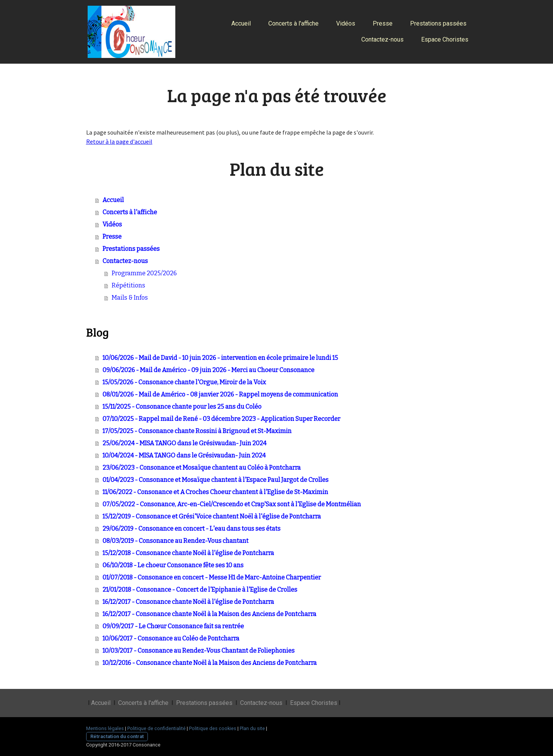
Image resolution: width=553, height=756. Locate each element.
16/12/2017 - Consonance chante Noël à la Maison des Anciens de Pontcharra (209, 614)
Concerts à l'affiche (293, 23)
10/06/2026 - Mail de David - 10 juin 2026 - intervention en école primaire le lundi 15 (220, 358)
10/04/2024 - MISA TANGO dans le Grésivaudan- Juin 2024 (184, 455)
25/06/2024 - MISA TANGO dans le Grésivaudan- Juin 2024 (184, 443)
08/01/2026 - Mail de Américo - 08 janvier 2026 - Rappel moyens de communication (220, 394)
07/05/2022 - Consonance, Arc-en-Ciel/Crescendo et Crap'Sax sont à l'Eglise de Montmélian (232, 504)
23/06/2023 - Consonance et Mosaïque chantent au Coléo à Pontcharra (202, 468)
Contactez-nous (382, 39)
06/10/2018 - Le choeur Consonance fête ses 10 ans (173, 565)
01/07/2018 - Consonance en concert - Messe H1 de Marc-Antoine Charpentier (212, 577)
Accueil (241, 23)
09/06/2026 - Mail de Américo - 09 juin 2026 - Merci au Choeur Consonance (208, 370)
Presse (383, 23)
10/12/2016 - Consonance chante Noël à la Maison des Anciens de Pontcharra (210, 663)
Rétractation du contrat (117, 736)
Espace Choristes (445, 39)
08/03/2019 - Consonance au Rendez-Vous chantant (176, 541)
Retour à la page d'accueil (119, 141)
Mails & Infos (130, 298)
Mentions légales (105, 728)
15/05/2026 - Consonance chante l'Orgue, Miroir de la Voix (184, 382)
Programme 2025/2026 (144, 273)
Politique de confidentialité (156, 728)
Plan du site (252, 728)
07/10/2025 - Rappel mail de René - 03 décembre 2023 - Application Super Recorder (221, 419)
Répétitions (128, 285)
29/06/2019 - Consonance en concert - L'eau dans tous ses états (192, 529)
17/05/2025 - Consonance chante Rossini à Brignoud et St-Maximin (197, 431)
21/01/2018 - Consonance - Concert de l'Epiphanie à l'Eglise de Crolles (200, 590)
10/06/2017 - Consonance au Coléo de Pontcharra (171, 638)
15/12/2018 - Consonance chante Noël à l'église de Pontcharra (188, 553)
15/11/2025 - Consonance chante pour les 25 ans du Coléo (182, 407)
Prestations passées (438, 23)
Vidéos (346, 23)
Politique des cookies (213, 728)
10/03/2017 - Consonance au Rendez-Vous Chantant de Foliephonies (199, 651)
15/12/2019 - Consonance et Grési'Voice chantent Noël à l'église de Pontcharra (212, 516)
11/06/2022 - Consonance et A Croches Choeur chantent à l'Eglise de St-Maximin (215, 492)
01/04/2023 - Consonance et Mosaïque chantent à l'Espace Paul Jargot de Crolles (216, 480)
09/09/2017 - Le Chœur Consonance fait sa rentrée (173, 626)
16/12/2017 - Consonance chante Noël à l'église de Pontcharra (188, 602)
